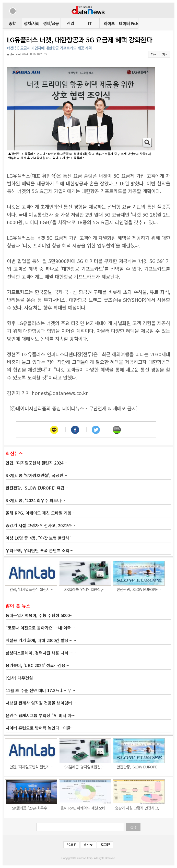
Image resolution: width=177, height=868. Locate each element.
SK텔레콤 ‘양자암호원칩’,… (85, 589)
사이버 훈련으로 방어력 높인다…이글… (40, 728)
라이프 (109, 23)
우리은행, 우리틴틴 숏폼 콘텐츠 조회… (39, 550)
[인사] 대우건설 (19, 678)
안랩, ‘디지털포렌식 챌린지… (31, 589)
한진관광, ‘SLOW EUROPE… (139, 589)
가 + (153, 54)
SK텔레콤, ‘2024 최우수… (31, 808)
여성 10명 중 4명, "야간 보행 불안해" (39, 538)
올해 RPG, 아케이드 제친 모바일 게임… (40, 513)
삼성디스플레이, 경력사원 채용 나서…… (41, 653)
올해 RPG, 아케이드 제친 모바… (85, 808)
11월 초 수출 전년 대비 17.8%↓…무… (40, 690)
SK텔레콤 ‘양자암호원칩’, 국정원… (36, 475)
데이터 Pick (129, 23)
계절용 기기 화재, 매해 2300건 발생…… (41, 640)
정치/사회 (32, 23)
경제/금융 (51, 23)
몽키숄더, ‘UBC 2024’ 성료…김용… (37, 665)
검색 (133, 827)
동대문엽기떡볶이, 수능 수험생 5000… (40, 615)
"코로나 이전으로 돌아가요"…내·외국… (40, 628)
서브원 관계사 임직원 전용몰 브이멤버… (41, 703)
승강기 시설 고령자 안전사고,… (139, 808)
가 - (164, 54)
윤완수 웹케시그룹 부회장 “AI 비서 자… (40, 715)
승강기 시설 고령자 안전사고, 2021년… (40, 525)
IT (90, 23)
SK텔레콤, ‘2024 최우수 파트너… (35, 500)
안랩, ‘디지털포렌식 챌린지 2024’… (37, 463)
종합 (12, 23)
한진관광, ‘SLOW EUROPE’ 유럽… (37, 488)
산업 (70, 23)
